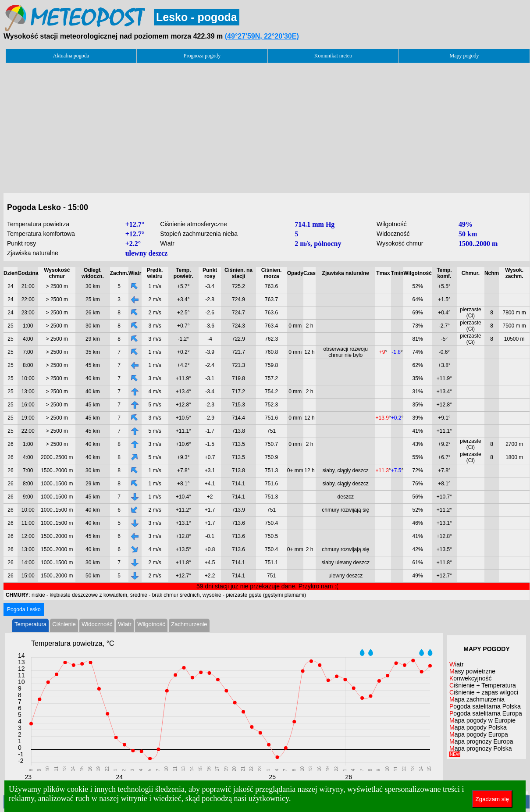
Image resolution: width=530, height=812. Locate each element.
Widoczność (97, 624)
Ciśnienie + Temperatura (483, 685)
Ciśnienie (64, 624)
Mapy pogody (464, 56)
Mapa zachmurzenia (477, 699)
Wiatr (125, 624)
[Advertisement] (267, 125)
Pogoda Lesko (24, 609)
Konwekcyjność (471, 678)
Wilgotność (151, 624)
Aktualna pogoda (71, 56)
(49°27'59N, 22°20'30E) (262, 36)
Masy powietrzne (472, 671)
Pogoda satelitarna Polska (485, 706)
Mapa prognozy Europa (481, 741)
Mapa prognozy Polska (480, 751)
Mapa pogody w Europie (482, 720)
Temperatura (30, 624)
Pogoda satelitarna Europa (486, 713)
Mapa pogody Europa (479, 734)
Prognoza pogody (202, 56)
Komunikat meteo (333, 56)
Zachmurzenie (189, 624)
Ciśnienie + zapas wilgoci (484, 692)
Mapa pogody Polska (478, 727)
